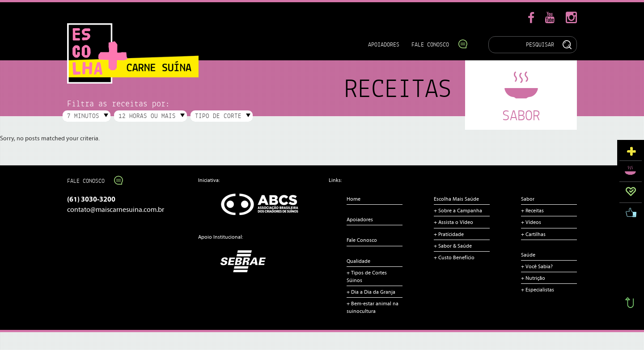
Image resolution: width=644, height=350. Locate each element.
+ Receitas (532, 211)
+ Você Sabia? (537, 266)
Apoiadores (384, 44)
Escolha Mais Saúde (456, 199)
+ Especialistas (538, 290)
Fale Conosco (435, 44)
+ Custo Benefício (454, 257)
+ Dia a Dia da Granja (371, 292)
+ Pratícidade (449, 234)
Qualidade (358, 261)
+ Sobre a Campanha (458, 211)
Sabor (528, 199)
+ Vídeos (531, 222)
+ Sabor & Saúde (453, 246)
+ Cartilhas (533, 234)
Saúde (528, 255)
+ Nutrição (533, 278)
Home (354, 199)
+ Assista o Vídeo (453, 222)
